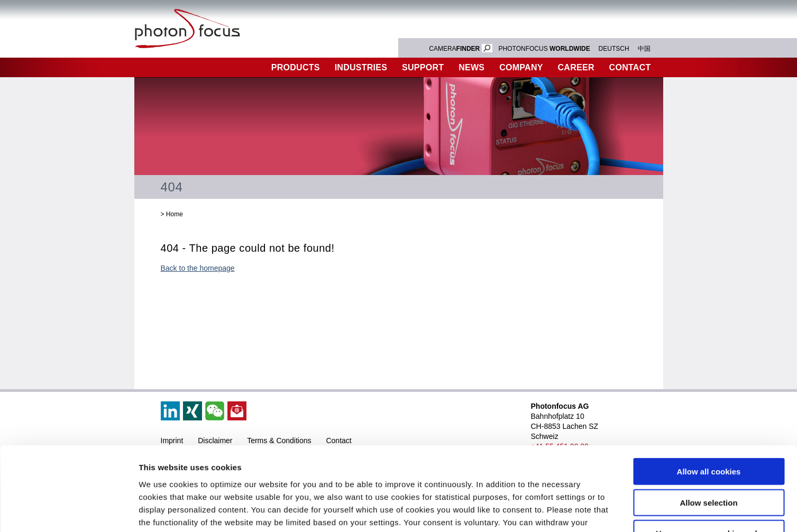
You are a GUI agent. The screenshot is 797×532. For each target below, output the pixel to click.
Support (423, 67)
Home (175, 214)
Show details (555, 511)
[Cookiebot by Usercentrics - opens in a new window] (68, 511)
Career (576, 67)
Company (521, 67)
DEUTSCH (614, 49)
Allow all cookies (709, 393)
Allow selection (708, 424)
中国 (644, 49)
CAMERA (460, 49)
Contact (630, 67)
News (471, 67)
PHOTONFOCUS (544, 49)
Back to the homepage (198, 268)
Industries (361, 67)
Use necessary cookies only (709, 455)
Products (296, 67)
